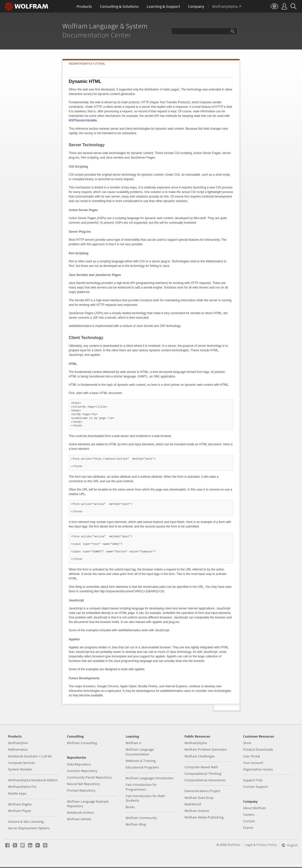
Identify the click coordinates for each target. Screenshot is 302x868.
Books (130, 807)
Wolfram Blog (136, 824)
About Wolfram (255, 808)
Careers (249, 814)
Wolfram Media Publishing (204, 817)
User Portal (252, 756)
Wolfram (234, 845)
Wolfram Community (141, 818)
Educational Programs (142, 767)
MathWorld (193, 804)
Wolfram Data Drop (199, 798)
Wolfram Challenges (200, 756)
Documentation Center (97, 35)
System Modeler (20, 769)
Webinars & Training (141, 761)
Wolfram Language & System (106, 26)
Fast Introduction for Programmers (141, 787)
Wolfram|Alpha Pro (22, 787)
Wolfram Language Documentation (140, 752)
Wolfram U (134, 743)
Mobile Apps (17, 793)
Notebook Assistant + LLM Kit (30, 756)
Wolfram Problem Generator (206, 749)
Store (247, 743)
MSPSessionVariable (83, 120)
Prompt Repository (81, 790)
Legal (249, 845)
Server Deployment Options (29, 828)
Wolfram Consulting (82, 743)
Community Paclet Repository (89, 777)
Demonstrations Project (202, 791)
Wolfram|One (18, 743)
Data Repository (79, 764)
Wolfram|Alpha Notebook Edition (33, 780)
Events (248, 828)
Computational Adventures (205, 780)
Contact (249, 821)
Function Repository (82, 771)
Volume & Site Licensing (26, 822)
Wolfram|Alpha (196, 743)
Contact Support (256, 787)
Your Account (253, 763)
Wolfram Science (197, 811)
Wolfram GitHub (79, 819)
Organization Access (258, 769)
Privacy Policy (267, 845)
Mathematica (18, 749)
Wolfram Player (20, 811)
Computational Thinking (203, 774)
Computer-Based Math (201, 767)
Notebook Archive (80, 812)
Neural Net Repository (84, 784)
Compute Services (22, 763)
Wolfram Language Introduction (150, 778)
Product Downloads (258, 749)
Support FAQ (253, 780)
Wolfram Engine (20, 804)
